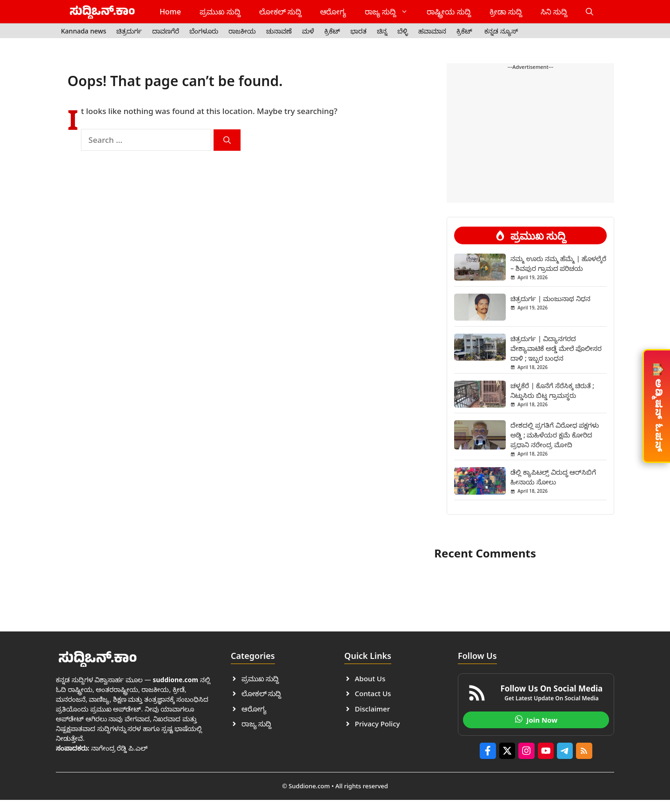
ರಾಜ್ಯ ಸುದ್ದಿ (391, 12)
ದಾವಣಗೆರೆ (166, 31)
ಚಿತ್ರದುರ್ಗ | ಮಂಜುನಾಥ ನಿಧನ (550, 299)
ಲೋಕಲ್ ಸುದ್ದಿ (280, 12)
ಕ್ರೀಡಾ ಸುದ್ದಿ (506, 12)
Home (170, 12)
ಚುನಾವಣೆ (279, 31)
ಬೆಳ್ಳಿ (403, 31)
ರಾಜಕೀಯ (242, 31)
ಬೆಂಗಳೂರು (204, 31)
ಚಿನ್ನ (382, 31)
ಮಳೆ (308, 31)
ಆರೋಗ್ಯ (333, 12)
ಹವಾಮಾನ (432, 31)
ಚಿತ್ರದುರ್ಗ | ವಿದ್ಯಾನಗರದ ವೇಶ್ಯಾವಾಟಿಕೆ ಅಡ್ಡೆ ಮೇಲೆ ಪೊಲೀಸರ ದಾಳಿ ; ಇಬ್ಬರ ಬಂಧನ (556, 348)
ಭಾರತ (358, 31)
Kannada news (84, 31)
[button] (590, 12)
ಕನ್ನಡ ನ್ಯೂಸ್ (501, 31)
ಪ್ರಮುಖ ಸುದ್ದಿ (220, 12)
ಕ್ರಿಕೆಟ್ (332, 31)
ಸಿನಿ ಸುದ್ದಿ (554, 12)
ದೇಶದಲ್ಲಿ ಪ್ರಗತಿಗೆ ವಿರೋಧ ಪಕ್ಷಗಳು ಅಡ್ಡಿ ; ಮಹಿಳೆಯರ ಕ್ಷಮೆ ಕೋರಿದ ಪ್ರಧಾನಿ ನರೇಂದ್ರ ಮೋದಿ (555, 435)
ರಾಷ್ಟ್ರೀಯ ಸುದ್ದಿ (449, 12)
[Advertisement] (530, 101)
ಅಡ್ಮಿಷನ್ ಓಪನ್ (657, 405)
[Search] (227, 140)
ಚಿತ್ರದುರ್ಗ (129, 31)
